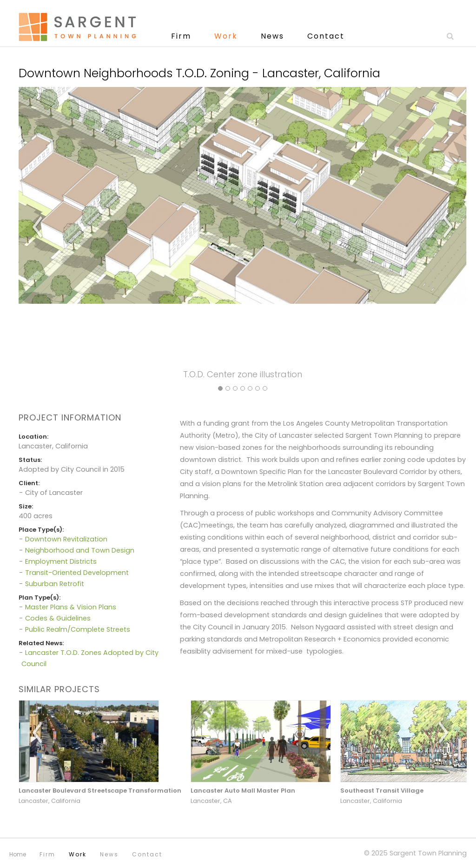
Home (18, 854)
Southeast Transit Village (382, 791)
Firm (181, 36)
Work (226, 36)
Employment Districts (61, 561)
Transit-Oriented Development (77, 573)
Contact (326, 36)
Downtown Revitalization (66, 539)
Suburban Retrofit (55, 584)
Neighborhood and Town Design (80, 550)
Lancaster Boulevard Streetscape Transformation (100, 791)
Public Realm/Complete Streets (78, 629)
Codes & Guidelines (58, 618)
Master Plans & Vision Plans (71, 607)
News (272, 36)
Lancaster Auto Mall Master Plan (243, 791)
